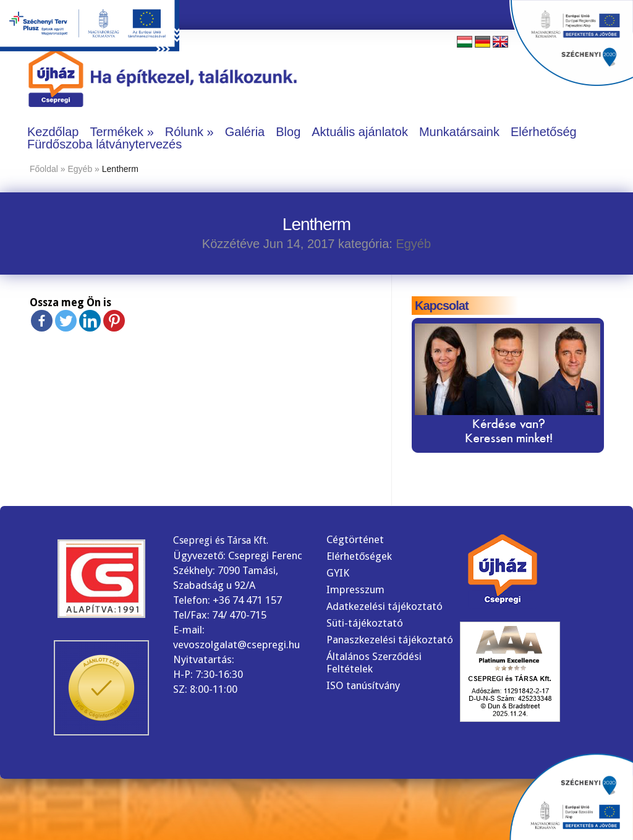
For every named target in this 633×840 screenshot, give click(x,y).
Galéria (245, 132)
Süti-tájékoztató (365, 623)
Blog (288, 132)
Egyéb (80, 169)
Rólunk (184, 132)
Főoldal (44, 169)
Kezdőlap (53, 132)
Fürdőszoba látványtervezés (104, 144)
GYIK (338, 573)
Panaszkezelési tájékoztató (390, 640)
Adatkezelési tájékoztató (384, 606)
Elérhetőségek (359, 556)
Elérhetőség (544, 132)
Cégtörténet (355, 539)
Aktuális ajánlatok (360, 132)
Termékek (117, 132)
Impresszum (355, 589)
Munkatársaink (459, 132)
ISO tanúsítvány (363, 685)
